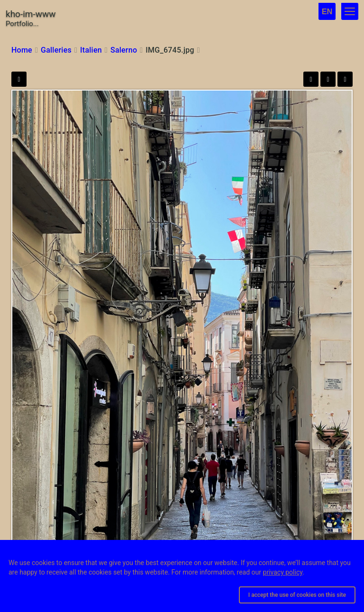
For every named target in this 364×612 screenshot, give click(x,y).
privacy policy (283, 572)
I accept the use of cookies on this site (297, 595)
